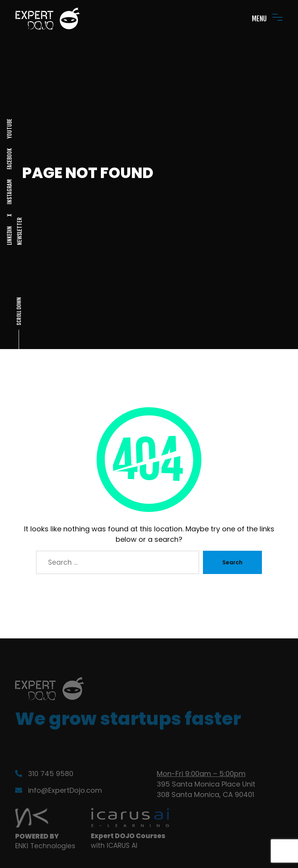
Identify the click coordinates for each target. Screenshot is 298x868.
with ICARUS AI (114, 846)
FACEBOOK (10, 159)
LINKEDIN (10, 236)
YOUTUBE (10, 129)
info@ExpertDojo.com (59, 790)
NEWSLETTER (19, 231)
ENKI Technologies (45, 846)
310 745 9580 (44, 774)
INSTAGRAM (10, 192)
